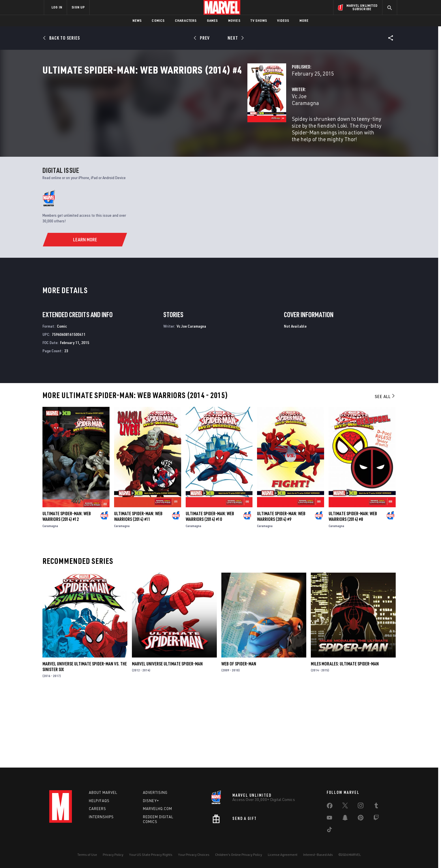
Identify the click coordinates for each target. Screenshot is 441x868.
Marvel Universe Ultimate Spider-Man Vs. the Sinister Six (85, 738)
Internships (101, 817)
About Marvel (103, 792)
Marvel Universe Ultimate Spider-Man (167, 735)
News (137, 21)
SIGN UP (78, 7)
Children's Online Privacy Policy (239, 855)
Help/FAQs (99, 801)
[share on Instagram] (361, 807)
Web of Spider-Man (239, 735)
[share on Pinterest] (361, 819)
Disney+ (151, 801)
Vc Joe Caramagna (170, 121)
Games (212, 21)
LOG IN (57, 7)
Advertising (155, 792)
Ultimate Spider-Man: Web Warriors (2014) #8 (353, 587)
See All (385, 467)
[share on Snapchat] (345, 819)
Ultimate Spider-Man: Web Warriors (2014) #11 (138, 587)
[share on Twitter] (345, 807)
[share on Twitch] (376, 819)
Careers (98, 809)
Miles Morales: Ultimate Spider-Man (345, 735)
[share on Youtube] (329, 819)
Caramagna (50, 597)
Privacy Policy (113, 855)
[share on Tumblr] (376, 807)
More (304, 21)
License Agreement (283, 855)
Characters (186, 21)
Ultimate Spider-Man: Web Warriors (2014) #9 (281, 587)
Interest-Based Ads (318, 855)
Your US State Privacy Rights (151, 855)
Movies (234, 21)
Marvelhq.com (158, 809)
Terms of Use (87, 855)
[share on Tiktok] (329, 831)
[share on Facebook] (330, 807)
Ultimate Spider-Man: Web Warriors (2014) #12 (67, 587)
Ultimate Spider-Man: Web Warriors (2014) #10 (210, 587)
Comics (158, 21)
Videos (283, 21)
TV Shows (259, 21)
